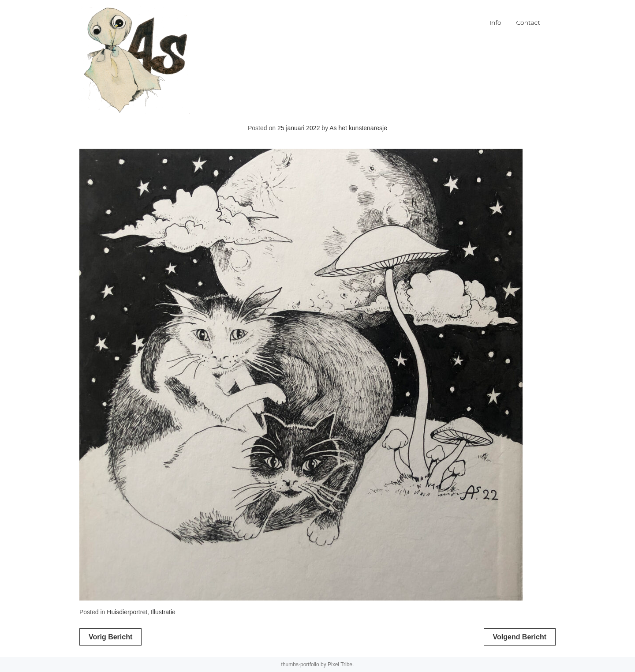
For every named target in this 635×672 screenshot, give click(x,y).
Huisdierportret (127, 612)
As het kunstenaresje (358, 128)
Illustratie (163, 612)
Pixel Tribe (340, 664)
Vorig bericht (110, 637)
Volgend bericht (520, 637)
